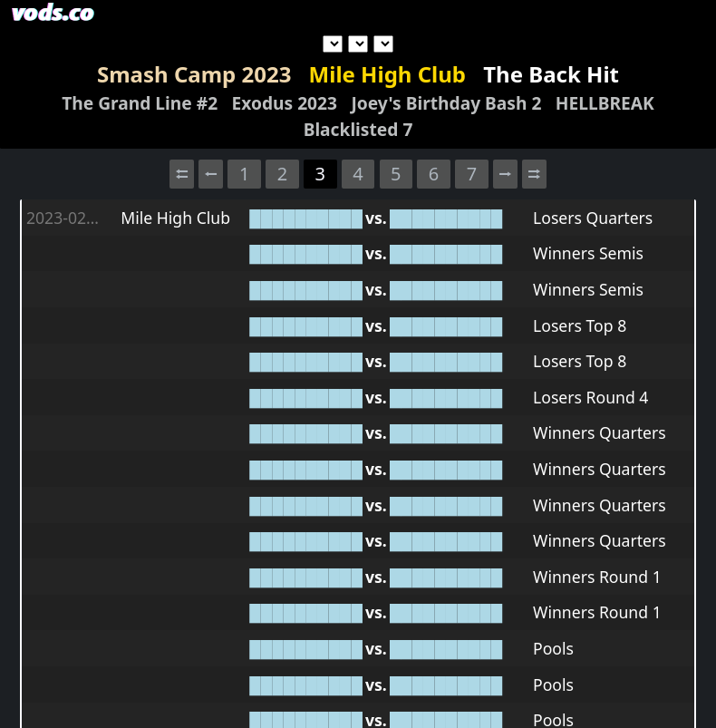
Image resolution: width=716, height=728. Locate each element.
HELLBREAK (605, 103)
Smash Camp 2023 (194, 74)
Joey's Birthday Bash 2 (446, 103)
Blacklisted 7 (358, 129)
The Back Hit (551, 74)
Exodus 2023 (284, 103)
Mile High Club (387, 74)
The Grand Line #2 (140, 103)
